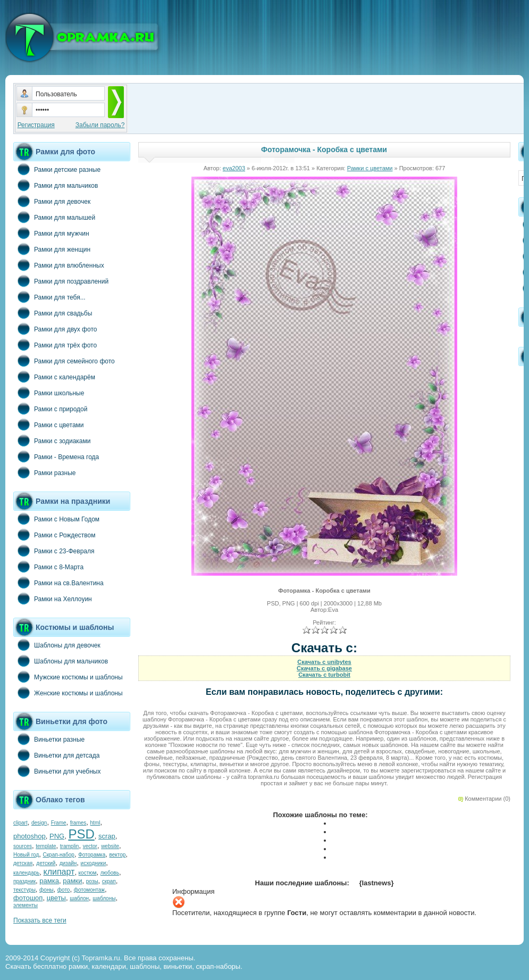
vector (90, 846)
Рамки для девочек (52, 201)
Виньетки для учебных (57, 771)
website (110, 846)
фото (64, 890)
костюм (88, 873)
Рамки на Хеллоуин (53, 599)
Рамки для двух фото (55, 329)
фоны (47, 890)
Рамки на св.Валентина (58, 583)
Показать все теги (40, 920)
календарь (26, 873)
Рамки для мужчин (51, 233)
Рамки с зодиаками (52, 441)
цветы (56, 898)
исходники (94, 863)
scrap (107, 836)
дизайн (68, 863)
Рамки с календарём (54, 377)
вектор (118, 855)
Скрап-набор (59, 855)
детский (46, 863)
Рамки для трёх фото (55, 345)
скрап (109, 881)
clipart (20, 823)
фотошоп (28, 898)
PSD (81, 834)
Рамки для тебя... (49, 297)
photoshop (30, 836)
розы (92, 881)
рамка (49, 881)
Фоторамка (92, 855)
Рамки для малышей (54, 217)
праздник (24, 881)
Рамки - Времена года (56, 456)
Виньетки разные (49, 739)
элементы (26, 905)
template (46, 846)
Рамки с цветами (49, 425)
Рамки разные (44, 472)
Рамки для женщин (52, 249)
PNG (57, 836)
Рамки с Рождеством (54, 535)
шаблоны (104, 898)
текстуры (24, 890)
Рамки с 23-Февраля (54, 551)
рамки (72, 881)
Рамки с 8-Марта (48, 567)
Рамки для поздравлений (61, 281)
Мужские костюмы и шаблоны (68, 677)
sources (23, 846)
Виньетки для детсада (56, 755)
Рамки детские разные (57, 169)
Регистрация (36, 125)
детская (23, 863)
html (95, 823)
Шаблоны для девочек (57, 645)
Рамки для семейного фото (64, 361)
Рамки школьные (49, 393)
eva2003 (234, 168)
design (39, 823)
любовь (110, 873)
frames (78, 823)
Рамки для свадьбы (53, 313)
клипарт (59, 872)
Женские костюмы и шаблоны (68, 693)
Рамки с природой (51, 409)
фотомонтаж (89, 890)
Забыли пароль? (100, 125)
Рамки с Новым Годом (56, 519)
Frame (59, 823)
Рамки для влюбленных (59, 265)
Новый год (26, 855)
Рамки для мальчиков (56, 185)
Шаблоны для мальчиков (61, 661)
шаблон (79, 898)
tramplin (70, 846)
